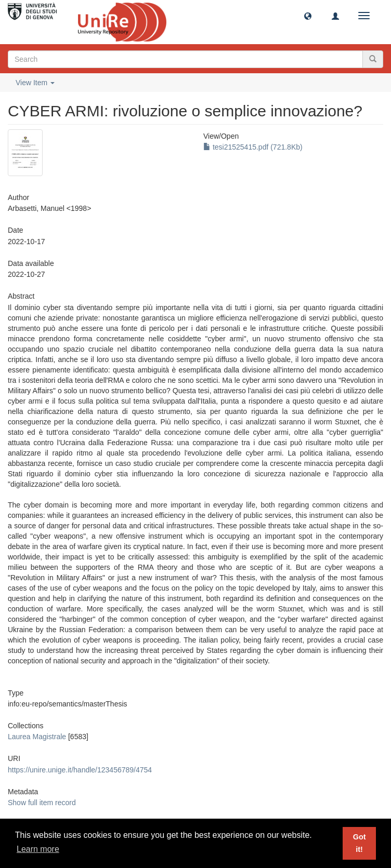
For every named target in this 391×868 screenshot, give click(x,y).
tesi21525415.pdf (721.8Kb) (253, 147)
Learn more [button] (38, 849)
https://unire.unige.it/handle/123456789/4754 (80, 770)
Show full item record (42, 803)
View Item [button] (35, 83)
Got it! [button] (360, 843)
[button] (308, 16)
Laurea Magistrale (37, 737)
